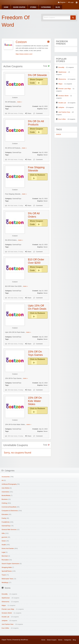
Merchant (5, 556)
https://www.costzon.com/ (24, 54)
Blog (58, 7)
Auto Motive (6, 488)
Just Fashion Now (64, 112)
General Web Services (9, 530)
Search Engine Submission (11, 564)
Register (62, 2)
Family (4, 518)
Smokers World (63, 96)
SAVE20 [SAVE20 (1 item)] (58, 134)
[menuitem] (6, 7)
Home (6, 7)
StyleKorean (62, 72)
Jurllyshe (61, 107)
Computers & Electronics (10, 511)
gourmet (4, 537)
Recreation (5, 560)
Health (4, 545)
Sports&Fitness (7, 571)
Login (71, 2)
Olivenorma (62, 79)
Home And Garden (8, 548)
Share (28, 113)
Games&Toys (17, 106)
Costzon (15, 98)
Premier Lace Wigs (65, 89)
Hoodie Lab (62, 103)
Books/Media (6, 495)
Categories (46, 7)
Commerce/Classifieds (9, 507)
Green (4, 541)
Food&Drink (6, 522)
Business (5, 499)
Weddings (5, 582)
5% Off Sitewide (37, 75)
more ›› (20, 102)
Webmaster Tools (7, 579)
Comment (38, 113)
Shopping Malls (7, 567)
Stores (33, 7)
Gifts (3, 533)
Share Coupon (19, 7)
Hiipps (60, 84)
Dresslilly (61, 67)
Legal (3, 552)
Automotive (5, 492)
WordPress (24, 640)
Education (5, 514)
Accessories (6, 477)
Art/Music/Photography (9, 484)
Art (3, 480)
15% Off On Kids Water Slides (35, 401)
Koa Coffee (62, 119)
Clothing (4, 503)
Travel (4, 575)
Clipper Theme (6, 640)
